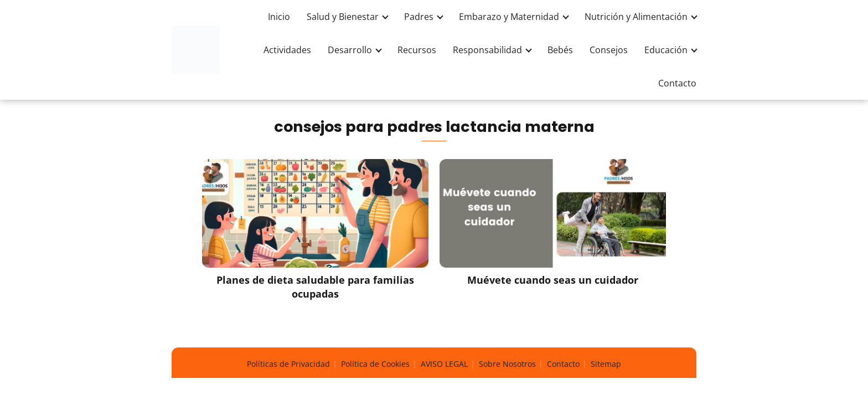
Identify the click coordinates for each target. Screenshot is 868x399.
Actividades (287, 50)
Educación (666, 50)
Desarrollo (350, 50)
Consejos (609, 50)
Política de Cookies (375, 364)
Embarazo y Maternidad (509, 17)
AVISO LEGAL (444, 364)
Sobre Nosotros (507, 364)
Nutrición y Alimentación (636, 17)
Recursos (417, 50)
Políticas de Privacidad (288, 364)
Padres (419, 17)
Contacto (677, 83)
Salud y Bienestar (343, 17)
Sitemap (606, 364)
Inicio (279, 17)
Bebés (560, 50)
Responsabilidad (487, 50)
